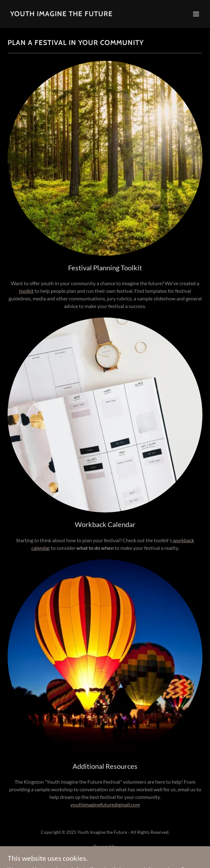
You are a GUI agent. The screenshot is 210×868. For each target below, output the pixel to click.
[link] (61, 14)
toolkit (26, 291)
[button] (196, 14)
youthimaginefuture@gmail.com (105, 804)
